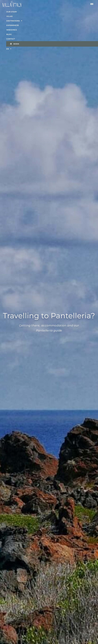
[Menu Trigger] (92, 4)
